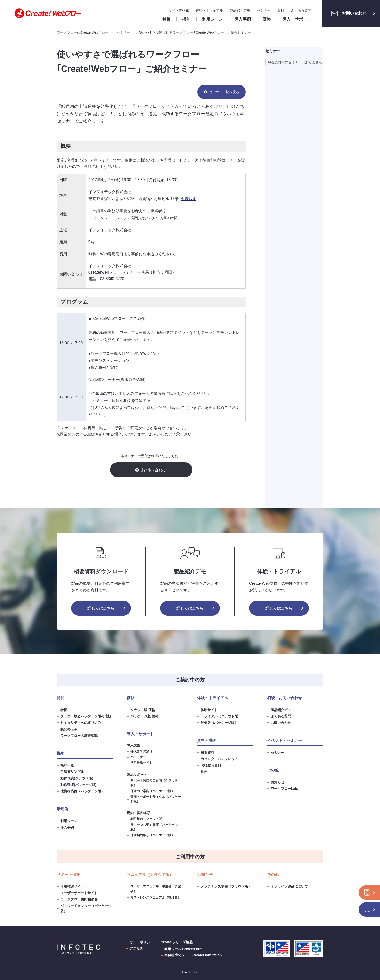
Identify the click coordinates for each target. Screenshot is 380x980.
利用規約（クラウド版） (148, 819)
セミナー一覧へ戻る (224, 92)
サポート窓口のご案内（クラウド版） (154, 783)
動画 (204, 772)
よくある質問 (301, 10)
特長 (64, 710)
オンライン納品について (289, 886)
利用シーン (69, 821)
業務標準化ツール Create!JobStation (193, 955)
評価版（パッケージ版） (219, 723)
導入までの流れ (141, 751)
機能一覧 (67, 765)
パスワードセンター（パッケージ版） (86, 908)
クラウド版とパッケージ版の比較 (86, 716)
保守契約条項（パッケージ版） (152, 835)
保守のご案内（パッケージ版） (152, 791)
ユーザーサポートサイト (79, 893)
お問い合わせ (347, 13)
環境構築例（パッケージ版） (82, 791)
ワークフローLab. (284, 789)
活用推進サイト (141, 763)
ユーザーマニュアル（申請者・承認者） (156, 889)
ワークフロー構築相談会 (79, 899)
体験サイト (209, 710)
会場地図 (189, 199)
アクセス (136, 948)
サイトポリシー (142, 942)
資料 (281, 10)
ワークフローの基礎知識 (79, 736)
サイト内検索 (179, 10)
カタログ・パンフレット (219, 759)
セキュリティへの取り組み (81, 723)
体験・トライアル (209, 10)
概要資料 (207, 753)
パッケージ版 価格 (144, 716)
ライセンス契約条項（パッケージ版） (154, 827)
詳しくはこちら (101, 608)
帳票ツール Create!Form (183, 949)
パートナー (138, 757)
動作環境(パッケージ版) (78, 785)
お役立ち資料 (211, 765)
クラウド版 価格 (143, 710)
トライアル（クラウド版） (221, 716)
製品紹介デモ (240, 10)
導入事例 (67, 827)
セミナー (264, 10)
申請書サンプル (72, 772)
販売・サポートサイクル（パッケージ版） (156, 799)
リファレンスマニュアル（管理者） (156, 897)
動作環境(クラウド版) (77, 778)
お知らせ (277, 782)
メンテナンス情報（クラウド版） (226, 886)
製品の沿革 (69, 729)
